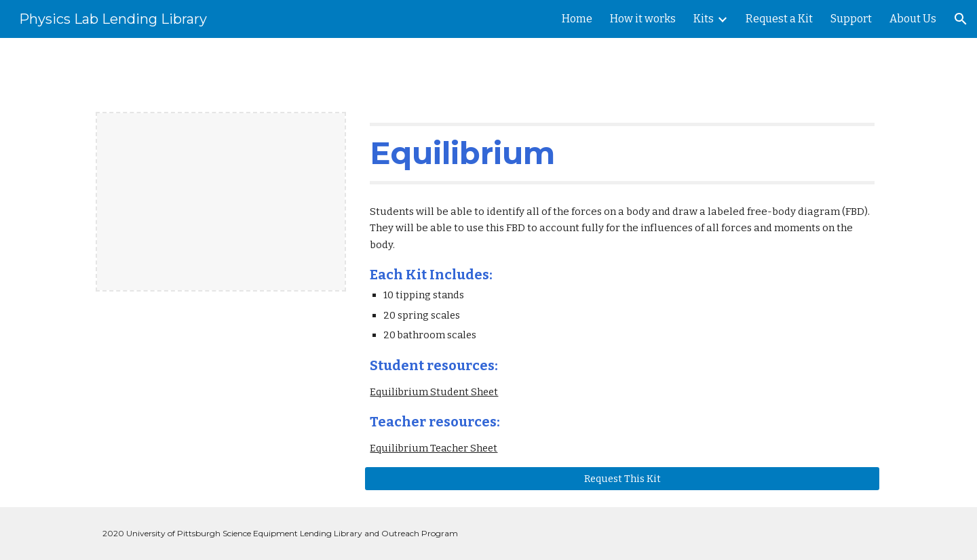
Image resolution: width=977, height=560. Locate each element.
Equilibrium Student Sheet (434, 392)
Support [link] (851, 19)
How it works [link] (643, 19)
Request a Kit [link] (779, 19)
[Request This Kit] (622, 478)
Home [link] (577, 19)
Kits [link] (704, 19)
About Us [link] (913, 19)
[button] (961, 19)
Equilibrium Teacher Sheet (434, 448)
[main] (622, 153)
